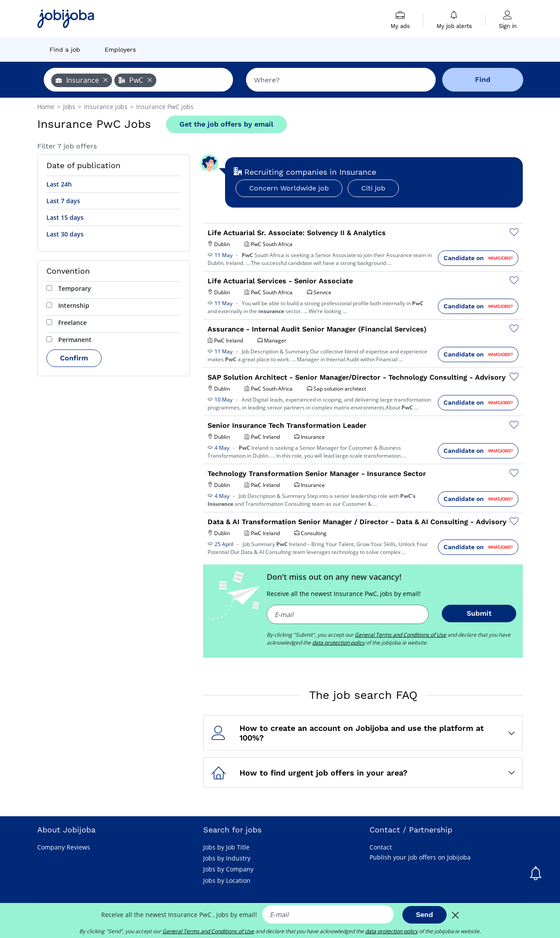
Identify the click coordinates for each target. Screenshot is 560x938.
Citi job (373, 188)
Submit (479, 613)
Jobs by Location (227, 880)
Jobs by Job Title (226, 847)
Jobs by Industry (227, 858)
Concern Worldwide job (289, 188)
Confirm (74, 358)
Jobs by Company (228, 869)
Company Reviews (64, 847)
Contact (381, 847)
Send (424, 915)
